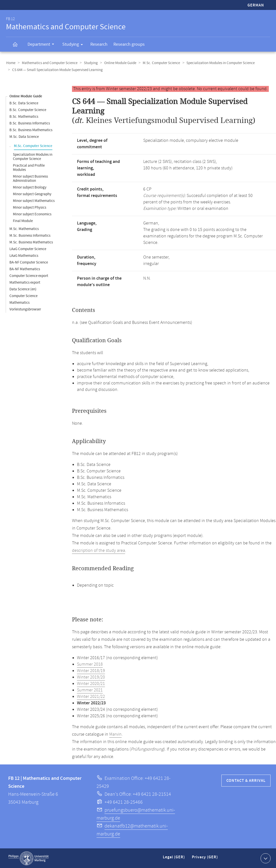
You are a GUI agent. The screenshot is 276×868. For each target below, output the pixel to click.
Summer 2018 (90, 664)
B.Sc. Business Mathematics (31, 130)
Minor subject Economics (32, 214)
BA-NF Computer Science (29, 262)
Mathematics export (25, 282)
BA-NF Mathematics (25, 269)
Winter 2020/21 (91, 683)
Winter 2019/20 (91, 677)
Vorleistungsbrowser (25, 309)
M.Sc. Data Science (24, 136)
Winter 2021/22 (91, 696)
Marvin (115, 734)
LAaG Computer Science (28, 249)
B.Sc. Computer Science (28, 110)
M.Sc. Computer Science (159, 63)
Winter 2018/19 (91, 671)
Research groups (129, 44)
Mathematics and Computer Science (49, 63)
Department (42, 45)
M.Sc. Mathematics (24, 229)
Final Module (23, 221)
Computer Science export (29, 276)
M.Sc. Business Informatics (30, 235)
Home (11, 63)
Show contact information (265, 858)
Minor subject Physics (30, 207)
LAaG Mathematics (24, 255)
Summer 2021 (90, 690)
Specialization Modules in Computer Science (218, 63)
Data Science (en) (23, 289)
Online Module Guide (119, 63)
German (256, 5)
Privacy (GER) (205, 859)
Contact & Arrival (246, 780)
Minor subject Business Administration (30, 178)
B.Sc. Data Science (24, 103)
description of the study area (99, 550)
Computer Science (23, 296)
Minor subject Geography (32, 194)
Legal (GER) (174, 859)
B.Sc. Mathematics (24, 116)
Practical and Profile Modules (29, 167)
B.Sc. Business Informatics (30, 123)
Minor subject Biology (30, 187)
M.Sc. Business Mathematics (31, 242)
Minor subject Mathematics (34, 201)
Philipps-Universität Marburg (29, 858)
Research (99, 44)
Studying (74, 45)
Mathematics (19, 302)
